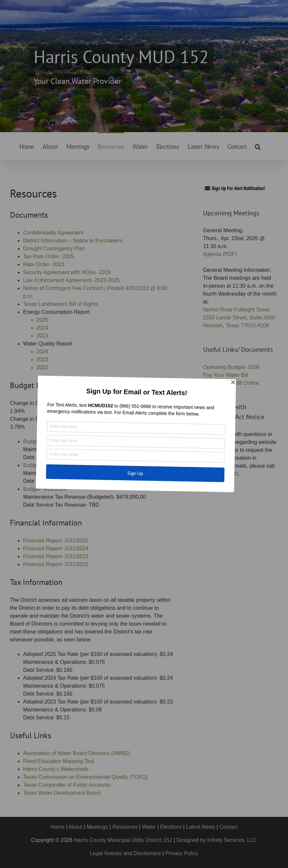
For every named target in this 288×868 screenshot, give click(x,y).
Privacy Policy (182, 853)
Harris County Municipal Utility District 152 (123, 840)
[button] (258, 146)
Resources (125, 827)
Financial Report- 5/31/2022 (56, 564)
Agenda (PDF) (220, 254)
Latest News (200, 827)
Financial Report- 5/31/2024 (56, 548)
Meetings (97, 827)
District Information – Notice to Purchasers (73, 241)
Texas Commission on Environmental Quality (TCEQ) (85, 777)
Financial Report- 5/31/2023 (56, 556)
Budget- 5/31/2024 (45, 489)
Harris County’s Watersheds (56, 769)
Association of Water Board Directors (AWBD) (77, 753)
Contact (228, 827)
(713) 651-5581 (221, 474)
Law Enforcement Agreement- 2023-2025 (72, 280)
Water (149, 827)
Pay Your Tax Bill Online (231, 383)
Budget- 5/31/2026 (45, 441)
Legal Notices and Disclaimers (125, 853)
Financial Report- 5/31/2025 (56, 541)
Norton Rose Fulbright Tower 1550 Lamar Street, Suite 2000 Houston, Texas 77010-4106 (239, 318)
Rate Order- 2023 (44, 264)
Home (58, 827)
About (76, 827)
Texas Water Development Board (62, 793)
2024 (42, 328)
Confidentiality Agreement (53, 233)
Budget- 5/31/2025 (45, 465)
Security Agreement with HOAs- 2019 (67, 272)
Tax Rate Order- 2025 (49, 256)
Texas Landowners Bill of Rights (61, 304)
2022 (42, 367)
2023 (42, 336)
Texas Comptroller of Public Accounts (67, 785)
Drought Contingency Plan (54, 249)
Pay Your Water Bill (226, 375)
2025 (42, 320)
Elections (171, 827)
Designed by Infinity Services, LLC (217, 840)
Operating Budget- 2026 (231, 367)
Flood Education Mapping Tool (59, 761)
